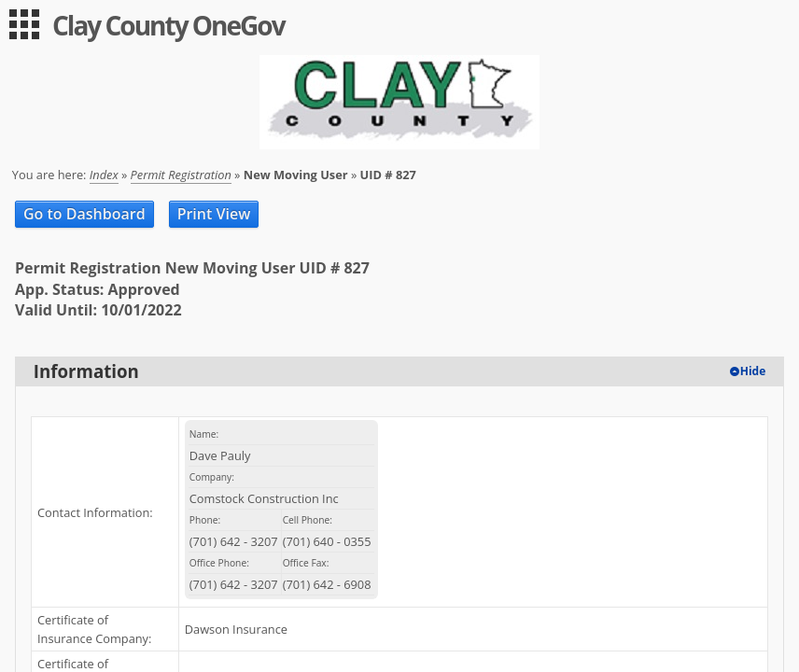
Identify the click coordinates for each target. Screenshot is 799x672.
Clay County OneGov (168, 25)
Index (104, 175)
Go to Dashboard (84, 214)
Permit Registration (181, 175)
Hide (753, 371)
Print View (214, 214)
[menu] (24, 24)
